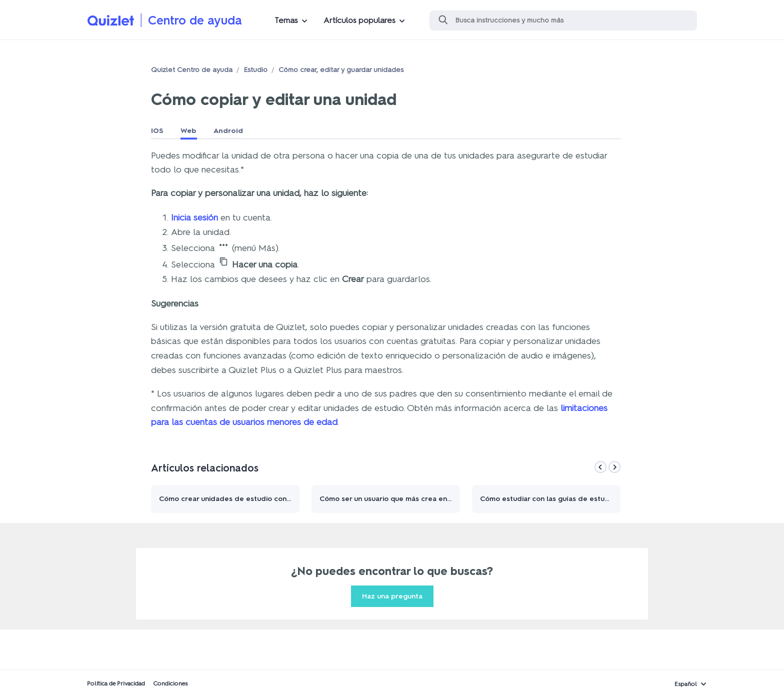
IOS (157, 131)
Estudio (255, 70)
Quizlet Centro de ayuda (192, 70)
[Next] (614, 467)
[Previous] (600, 467)
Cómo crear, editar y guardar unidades (341, 70)
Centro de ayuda (195, 20)
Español (686, 684)
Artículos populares (359, 20)
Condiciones (170, 683)
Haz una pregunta (392, 596)
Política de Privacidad (116, 683)
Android (228, 131)
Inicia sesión (194, 217)
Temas (286, 20)
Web (188, 131)
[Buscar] (563, 20)
